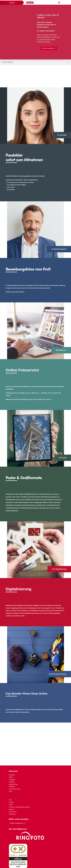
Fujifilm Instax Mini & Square (48, 18)
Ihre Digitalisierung (59, 569)
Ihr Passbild (62, 135)
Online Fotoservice (17, 823)
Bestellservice (61, 350)
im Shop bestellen (48, 50)
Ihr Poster (63, 458)
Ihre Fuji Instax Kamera (58, 674)
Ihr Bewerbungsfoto (59, 249)
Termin (12, 3)
